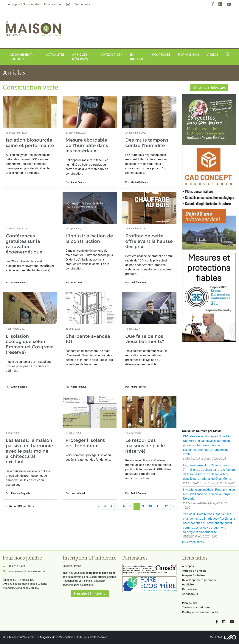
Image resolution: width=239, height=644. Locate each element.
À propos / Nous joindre (24, 4)
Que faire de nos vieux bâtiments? (145, 339)
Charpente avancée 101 (88, 339)
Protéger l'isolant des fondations (85, 443)
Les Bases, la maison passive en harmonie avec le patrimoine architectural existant (29, 451)
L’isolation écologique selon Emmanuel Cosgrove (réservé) (30, 344)
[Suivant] (173, 506)
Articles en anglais (194, 571)
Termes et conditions (196, 607)
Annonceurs (190, 594)
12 (166, 506)
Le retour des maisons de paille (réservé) (145, 446)
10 (150, 506)
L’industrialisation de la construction (89, 239)
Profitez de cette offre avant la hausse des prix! (149, 241)
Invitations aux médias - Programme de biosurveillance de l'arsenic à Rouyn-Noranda (209, 494)
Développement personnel (200, 580)
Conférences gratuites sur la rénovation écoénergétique (24, 244)
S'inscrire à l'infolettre (209, 88)
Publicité (188, 585)
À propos (188, 566)
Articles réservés (80, 57)
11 (158, 506)
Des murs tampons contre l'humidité (147, 143)
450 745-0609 (17, 566)
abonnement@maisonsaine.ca (27, 571)
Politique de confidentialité (200, 612)
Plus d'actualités (193, 542)
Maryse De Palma (194, 575)
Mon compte (52, 4)
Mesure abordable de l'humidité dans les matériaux (87, 145)
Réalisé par (216, 637)
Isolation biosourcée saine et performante (30, 143)
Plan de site (190, 603)
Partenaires (190, 589)
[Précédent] (99, 506)
